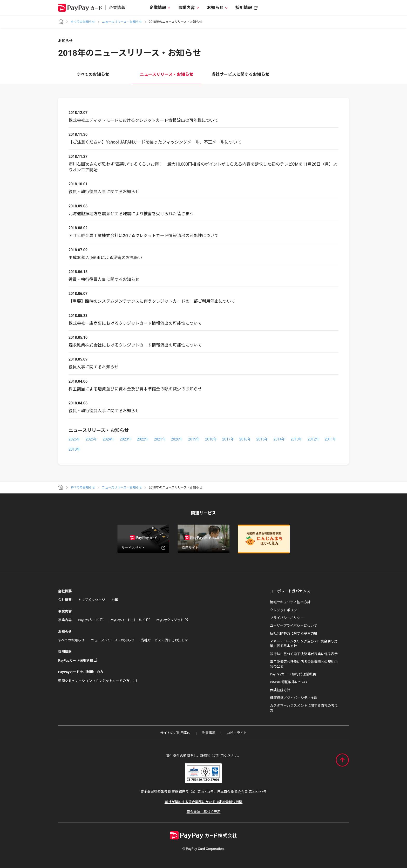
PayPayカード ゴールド (127, 620)
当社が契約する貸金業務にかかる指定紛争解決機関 (203, 802)
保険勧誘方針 (280, 690)
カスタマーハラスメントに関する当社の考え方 (304, 708)
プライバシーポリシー (287, 618)
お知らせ (215, 8)
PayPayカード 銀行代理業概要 (293, 674)
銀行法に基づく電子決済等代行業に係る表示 (304, 654)
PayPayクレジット (170, 620)
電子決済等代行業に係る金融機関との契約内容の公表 (304, 664)
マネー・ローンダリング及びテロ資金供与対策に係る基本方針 (304, 644)
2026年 (74, 439)
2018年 (211, 439)
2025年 (92, 439)
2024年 (109, 439)
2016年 (245, 439)
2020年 (177, 439)
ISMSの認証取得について (289, 682)
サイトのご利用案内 (175, 733)
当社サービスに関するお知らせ (240, 74)
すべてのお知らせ (83, 22)
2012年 (314, 439)
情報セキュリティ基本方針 (290, 602)
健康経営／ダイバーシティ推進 (294, 698)
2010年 (74, 449)
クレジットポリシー (285, 610)
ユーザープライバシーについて (294, 626)
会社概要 (65, 600)
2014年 (279, 439)
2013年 (296, 439)
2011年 (331, 439)
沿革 (115, 600)
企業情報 (158, 8)
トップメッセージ (91, 600)
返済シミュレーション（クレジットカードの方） (95, 681)
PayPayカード (89, 620)
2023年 (126, 439)
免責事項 (208, 733)
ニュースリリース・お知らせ (122, 22)
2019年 (194, 439)
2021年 (160, 439)
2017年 (228, 439)
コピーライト (237, 733)
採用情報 (244, 8)
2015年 (262, 439)
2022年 (143, 439)
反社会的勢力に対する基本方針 (294, 633)
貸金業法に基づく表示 (204, 812)
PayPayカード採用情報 (76, 660)
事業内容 (186, 8)
